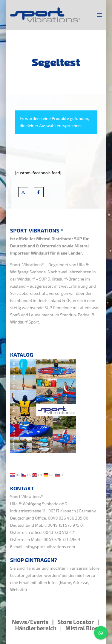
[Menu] (98, 15)
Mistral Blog (82, 628)
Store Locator (76, 622)
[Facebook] (39, 192)
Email (24, 582)
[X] (23, 192)
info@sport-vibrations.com (50, 547)
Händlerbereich (36, 628)
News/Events (30, 622)
